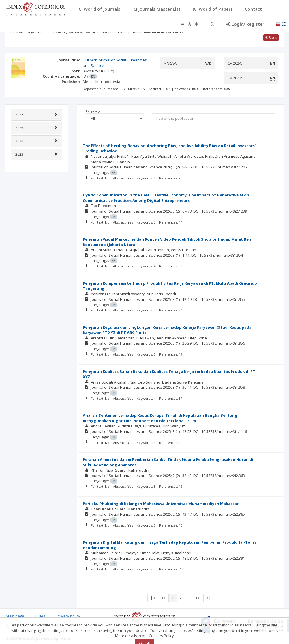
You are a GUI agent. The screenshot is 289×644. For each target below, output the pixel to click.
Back (271, 37)
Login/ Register (245, 24)
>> (198, 598)
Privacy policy (68, 616)
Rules (40, 616)
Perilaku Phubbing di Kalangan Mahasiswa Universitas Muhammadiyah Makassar (161, 504)
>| (209, 598)
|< (153, 598)
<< (163, 598)
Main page (15, 616)
